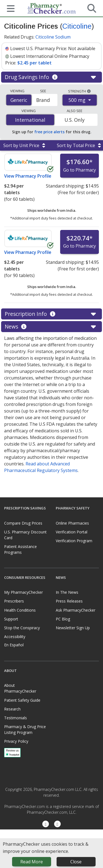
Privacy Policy (16, 741)
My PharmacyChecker (23, 592)
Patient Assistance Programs (20, 549)
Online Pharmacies (72, 523)
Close (76, 862)
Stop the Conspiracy (22, 628)
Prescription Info (51, 314)
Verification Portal (72, 532)
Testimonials (16, 718)
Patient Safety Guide (22, 700)
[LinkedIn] (58, 824)
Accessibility (15, 637)
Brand (43, 100)
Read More (32, 862)
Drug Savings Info (51, 77)
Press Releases (69, 601)
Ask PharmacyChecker (76, 610)
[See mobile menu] (9, 8)
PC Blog (63, 619)
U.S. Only (75, 120)
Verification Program (74, 541)
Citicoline (77, 26)
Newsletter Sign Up (73, 628)
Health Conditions (20, 610)
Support (11, 619)
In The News (67, 592)
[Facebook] (46, 824)
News (51, 327)
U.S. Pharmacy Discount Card (25, 535)
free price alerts (49, 132)
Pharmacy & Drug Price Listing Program (25, 729)
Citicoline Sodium (53, 37)
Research (12, 709)
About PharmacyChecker (20, 688)
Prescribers (14, 601)
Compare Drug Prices (23, 523)
